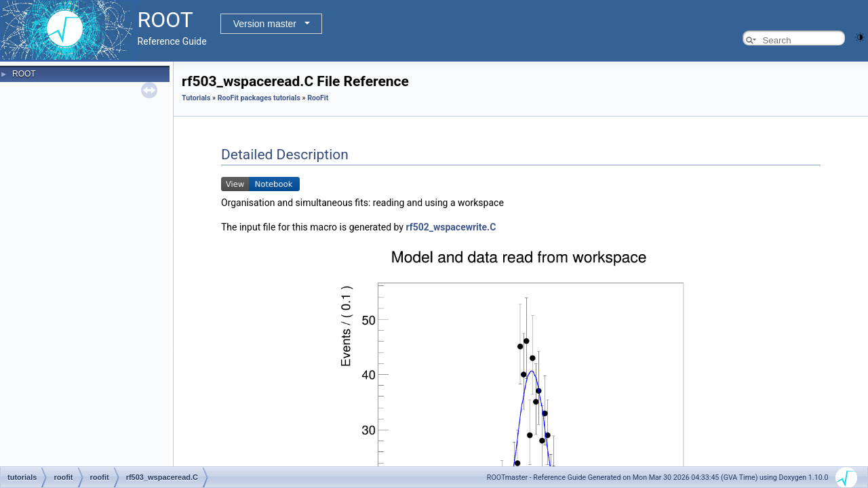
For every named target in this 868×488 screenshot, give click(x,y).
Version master (265, 24)
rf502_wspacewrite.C (451, 227)
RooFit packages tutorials (259, 98)
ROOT (24, 74)
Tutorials (196, 98)
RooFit (318, 98)
